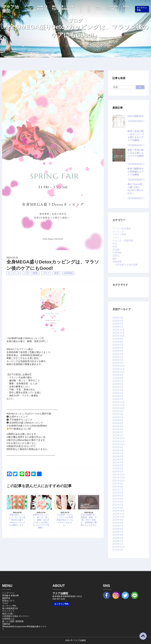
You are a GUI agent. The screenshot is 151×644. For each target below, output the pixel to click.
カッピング (14, 273)
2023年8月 (118, 414)
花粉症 (116, 256)
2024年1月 (118, 399)
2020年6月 (118, 529)
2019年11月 (119, 547)
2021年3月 (118, 502)
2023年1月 (118, 435)
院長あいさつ (126, 8)
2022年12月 (119, 438)
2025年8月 (118, 342)
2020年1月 (118, 544)
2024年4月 (118, 390)
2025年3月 (118, 357)
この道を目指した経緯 (112, 8)
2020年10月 (119, 517)
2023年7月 (118, 417)
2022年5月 (118, 459)
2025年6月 (118, 348)
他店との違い (8, 614)
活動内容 (98, 8)
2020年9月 (118, 520)
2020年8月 (118, 523)
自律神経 (68, 273)
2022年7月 (118, 453)
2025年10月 (119, 336)
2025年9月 (118, 339)
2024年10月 (119, 372)
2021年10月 (119, 481)
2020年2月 (118, 541)
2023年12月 (119, 402)
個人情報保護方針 (10, 608)
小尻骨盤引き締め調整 (126, 265)
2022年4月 (118, 462)
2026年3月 (118, 321)
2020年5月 (118, 532)
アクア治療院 (10, 9)
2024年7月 (118, 381)
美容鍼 (116, 250)
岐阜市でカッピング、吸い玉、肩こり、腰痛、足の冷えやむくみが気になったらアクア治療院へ (41, 521)
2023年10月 (119, 408)
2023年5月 (118, 423)
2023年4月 (118, 426)
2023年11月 (119, 405)
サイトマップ (8, 611)
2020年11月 (119, 514)
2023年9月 (118, 411)
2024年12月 (119, 366)
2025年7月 (118, 345)
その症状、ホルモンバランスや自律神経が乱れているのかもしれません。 (65, 520)
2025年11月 (119, 333)
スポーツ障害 (31, 273)
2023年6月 (118, 420)
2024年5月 (118, 387)
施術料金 (54, 8)
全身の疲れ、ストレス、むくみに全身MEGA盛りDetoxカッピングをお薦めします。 (17, 520)
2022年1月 (118, 472)
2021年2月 (118, 505)
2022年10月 (119, 444)
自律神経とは (8, 619)
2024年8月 (118, 378)
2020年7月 (118, 526)
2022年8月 (118, 450)
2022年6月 (118, 456)
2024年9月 (118, 375)
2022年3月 (118, 466)
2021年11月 (119, 478)
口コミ (81, 9)
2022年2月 (118, 469)
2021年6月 (118, 493)
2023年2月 (118, 432)
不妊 (115, 244)
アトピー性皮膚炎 (122, 228)
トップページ (28, 8)
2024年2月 (118, 396)
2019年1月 (118, 550)
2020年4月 (118, 535)
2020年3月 (118, 538)
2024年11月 (119, 369)
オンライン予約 (142, 9)
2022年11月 (119, 441)
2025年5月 (118, 351)
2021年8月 (118, 487)
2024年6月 (118, 384)
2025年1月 (118, 363)
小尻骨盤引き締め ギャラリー (16, 616)
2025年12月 (119, 330)
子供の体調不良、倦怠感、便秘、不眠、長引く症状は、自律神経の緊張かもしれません (89, 520)
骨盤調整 (117, 262)
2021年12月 (119, 475)
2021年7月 (118, 490)
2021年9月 (118, 484)
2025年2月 (118, 360)
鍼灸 (115, 259)
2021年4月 (118, 499)
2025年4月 (118, 354)
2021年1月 (118, 508)
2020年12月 (119, 511)
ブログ (89, 9)
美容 (56, 273)
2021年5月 (118, 496)
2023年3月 (118, 429)
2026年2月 (118, 324)
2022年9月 (118, 447)
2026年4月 (118, 318)
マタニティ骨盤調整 (123, 241)
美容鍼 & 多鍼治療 (42, 8)
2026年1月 (118, 327)
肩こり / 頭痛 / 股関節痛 (68, 8)
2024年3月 (118, 393)
